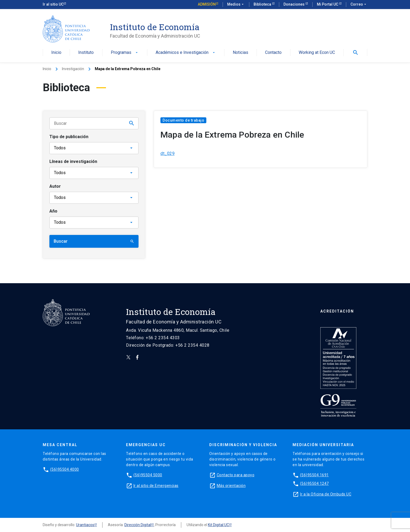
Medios (236, 5)
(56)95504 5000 (148, 475)
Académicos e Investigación (186, 53)
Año (53, 211)
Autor (55, 186)
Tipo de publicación (69, 137)
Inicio (56, 53)
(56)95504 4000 (65, 469)
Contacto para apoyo (236, 475)
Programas (125, 53)
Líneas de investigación (73, 161)
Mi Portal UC (328, 4)
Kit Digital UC (218, 525)
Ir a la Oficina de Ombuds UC (326, 494)
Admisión (207, 4)
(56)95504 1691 (314, 475)
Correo (359, 5)
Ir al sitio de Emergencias (156, 486)
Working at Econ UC (317, 53)
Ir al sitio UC (53, 4)
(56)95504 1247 (314, 483)
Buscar (94, 241)
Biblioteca (263, 4)
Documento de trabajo (183, 120)
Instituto (86, 53)
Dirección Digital (138, 525)
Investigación (73, 69)
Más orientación (231, 486)
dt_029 (167, 153)
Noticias (241, 53)
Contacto (273, 53)
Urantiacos (85, 525)
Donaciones (294, 4)
